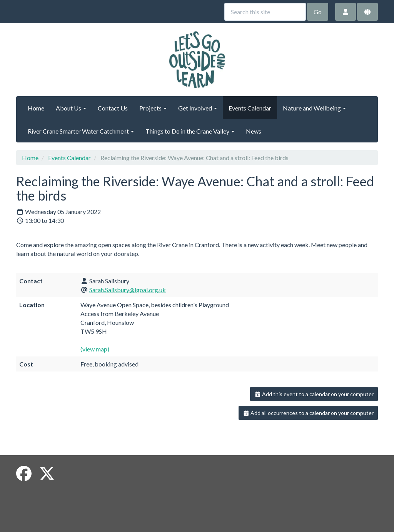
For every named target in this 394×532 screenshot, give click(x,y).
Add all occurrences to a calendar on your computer (308, 413)
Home (36, 108)
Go (318, 12)
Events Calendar (250, 108)
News (254, 131)
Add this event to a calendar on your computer (314, 394)
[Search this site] (265, 12)
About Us (71, 108)
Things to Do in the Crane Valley (190, 131)
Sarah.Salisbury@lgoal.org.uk (128, 290)
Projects (153, 108)
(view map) (95, 349)
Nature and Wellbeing (314, 108)
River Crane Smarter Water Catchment (81, 131)
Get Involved (198, 108)
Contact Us (113, 108)
